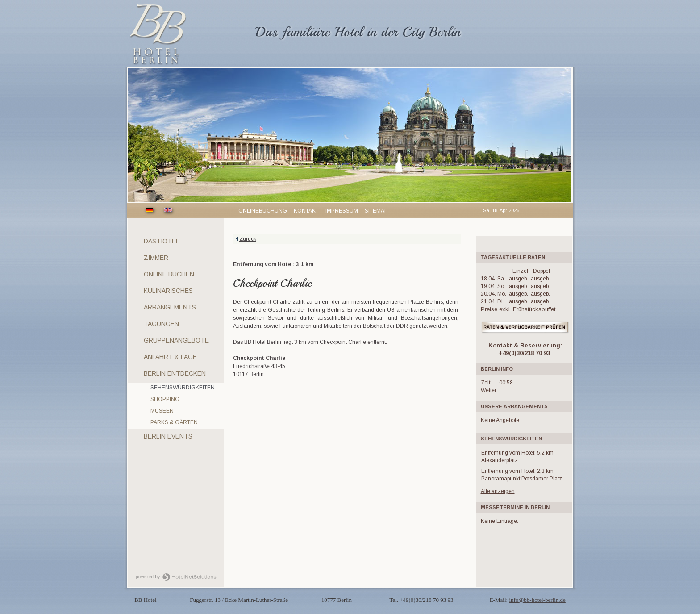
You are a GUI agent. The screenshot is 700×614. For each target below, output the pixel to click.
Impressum (342, 211)
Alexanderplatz (500, 460)
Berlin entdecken (175, 373)
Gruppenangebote (176, 340)
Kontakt (306, 211)
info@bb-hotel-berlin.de (537, 600)
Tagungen (161, 324)
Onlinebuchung (263, 211)
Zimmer (156, 258)
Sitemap (376, 211)
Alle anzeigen (498, 491)
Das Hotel (161, 241)
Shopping (165, 399)
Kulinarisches (168, 291)
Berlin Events (168, 436)
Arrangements (170, 307)
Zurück (248, 239)
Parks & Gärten (174, 422)
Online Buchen (169, 274)
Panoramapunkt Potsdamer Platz (522, 479)
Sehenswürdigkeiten (183, 388)
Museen (162, 411)
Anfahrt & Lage (170, 357)
